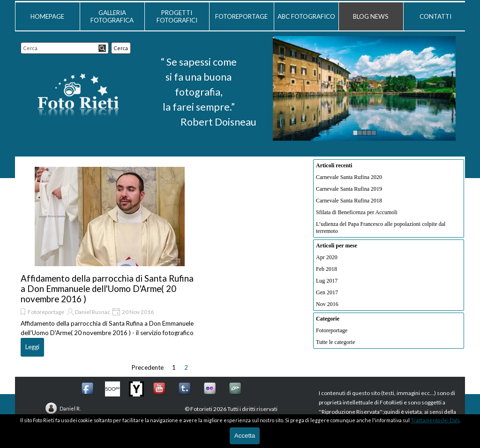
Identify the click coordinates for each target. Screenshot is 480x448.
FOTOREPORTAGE (241, 16)
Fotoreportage (46, 312)
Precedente (148, 367)
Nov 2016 (327, 304)
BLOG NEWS (371, 16)
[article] (110, 261)
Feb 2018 (326, 269)
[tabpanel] (199, 92)
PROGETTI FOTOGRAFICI (177, 16)
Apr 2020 (327, 257)
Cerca (121, 48)
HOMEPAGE (47, 16)
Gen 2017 (327, 292)
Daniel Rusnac (93, 312)
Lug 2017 (327, 281)
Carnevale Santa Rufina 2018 (349, 201)
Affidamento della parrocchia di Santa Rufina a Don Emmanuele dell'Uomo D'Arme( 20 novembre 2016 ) (107, 289)
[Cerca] (65, 48)
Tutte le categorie (336, 342)
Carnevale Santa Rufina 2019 (349, 189)
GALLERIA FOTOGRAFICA (112, 16)
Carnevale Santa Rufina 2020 (349, 177)
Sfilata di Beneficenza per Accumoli (357, 212)
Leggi (32, 347)
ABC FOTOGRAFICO (306, 16)
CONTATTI (435, 16)
